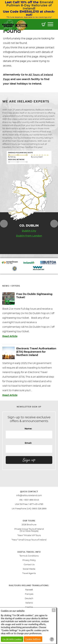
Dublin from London (29, 236)
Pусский (29, 590)
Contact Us (29, 565)
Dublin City (29, 231)
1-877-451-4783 (36, 504)
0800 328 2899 (39, 509)
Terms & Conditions (29, 556)
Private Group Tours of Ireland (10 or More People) (29, 530)
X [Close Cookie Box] (54, 610)
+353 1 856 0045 (31, 500)
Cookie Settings (33, 639)
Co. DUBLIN (29, 226)
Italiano (29, 603)
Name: (28, 429)
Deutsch (29, 599)
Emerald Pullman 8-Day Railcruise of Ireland (30, 5)
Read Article (10, 336)
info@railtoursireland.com (29, 496)
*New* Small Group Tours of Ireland (29, 540)
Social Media (29, 569)
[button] (44, 25)
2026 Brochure (29, 525)
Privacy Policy (29, 560)
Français (29, 594)
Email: (28, 443)
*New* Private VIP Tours (29, 536)
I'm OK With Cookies (12, 639)
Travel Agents (29, 573)
